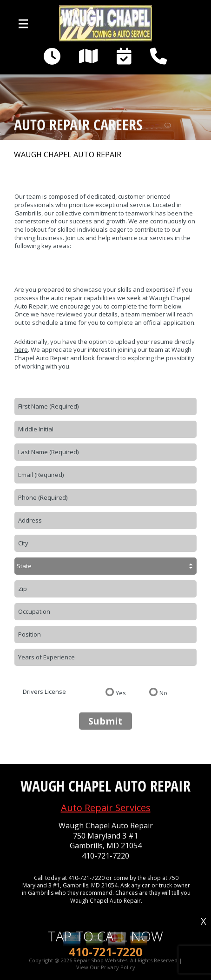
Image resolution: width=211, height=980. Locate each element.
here (21, 349)
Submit (105, 721)
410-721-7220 (105, 856)
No (163, 692)
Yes (121, 692)
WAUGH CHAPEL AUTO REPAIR (68, 155)
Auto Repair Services (106, 808)
